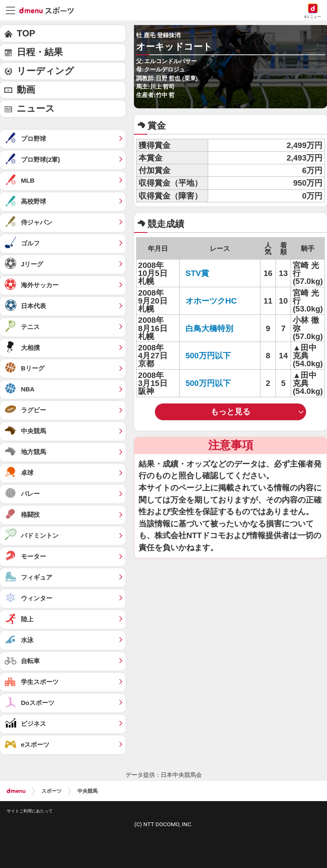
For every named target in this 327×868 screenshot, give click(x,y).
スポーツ (51, 791)
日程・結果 (40, 52)
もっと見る (230, 412)
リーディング (45, 71)
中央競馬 (88, 791)
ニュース (36, 108)
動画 (26, 90)
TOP (26, 33)
